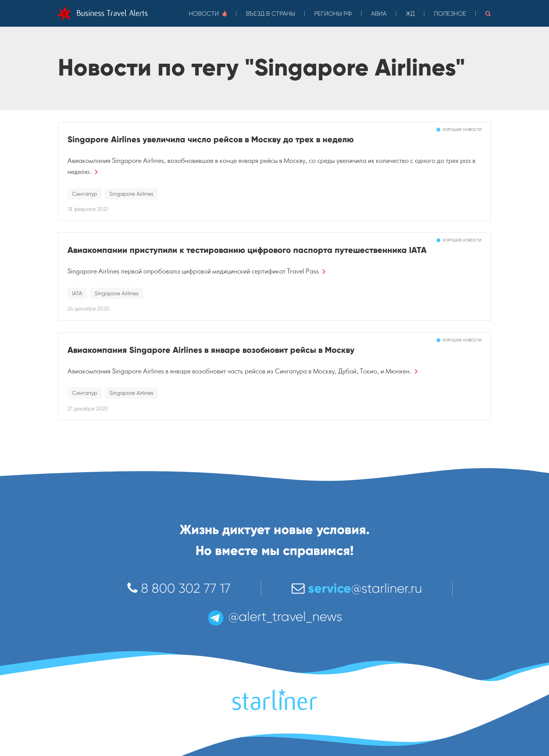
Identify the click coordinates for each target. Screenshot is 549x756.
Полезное (450, 14)
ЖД (410, 14)
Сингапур (85, 194)
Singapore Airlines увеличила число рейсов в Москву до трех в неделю (211, 139)
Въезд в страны (270, 14)
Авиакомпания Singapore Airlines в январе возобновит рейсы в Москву (211, 350)
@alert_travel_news (274, 617)
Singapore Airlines (131, 194)
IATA (77, 293)
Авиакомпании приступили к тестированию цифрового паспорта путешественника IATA (247, 250)
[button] (488, 13)
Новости (208, 14)
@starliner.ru (357, 588)
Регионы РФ (333, 14)
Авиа (379, 14)
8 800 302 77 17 (179, 588)
